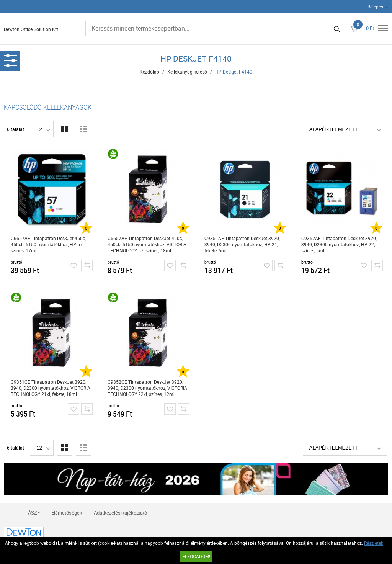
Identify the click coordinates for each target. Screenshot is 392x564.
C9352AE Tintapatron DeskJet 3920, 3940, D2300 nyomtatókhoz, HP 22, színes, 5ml (339, 244)
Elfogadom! (196, 556)
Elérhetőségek (67, 513)
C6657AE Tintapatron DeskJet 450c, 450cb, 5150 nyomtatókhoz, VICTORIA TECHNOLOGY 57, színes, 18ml (147, 244)
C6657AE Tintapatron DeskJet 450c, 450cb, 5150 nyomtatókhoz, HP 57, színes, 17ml (48, 244)
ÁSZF (34, 513)
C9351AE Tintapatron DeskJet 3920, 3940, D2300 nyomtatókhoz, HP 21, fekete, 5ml (242, 244)
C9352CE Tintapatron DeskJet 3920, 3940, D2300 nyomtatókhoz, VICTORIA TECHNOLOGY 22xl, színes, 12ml (147, 388)
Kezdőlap (149, 72)
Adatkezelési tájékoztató (120, 513)
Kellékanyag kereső (187, 72)
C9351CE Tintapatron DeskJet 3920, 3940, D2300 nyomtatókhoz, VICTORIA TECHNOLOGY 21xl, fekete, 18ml (51, 388)
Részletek (374, 543)
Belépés (375, 7)
